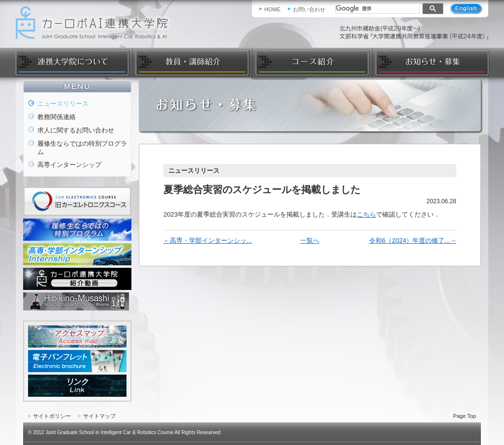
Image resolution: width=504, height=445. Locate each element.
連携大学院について (73, 63)
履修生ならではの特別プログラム (82, 148)
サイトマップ (99, 416)
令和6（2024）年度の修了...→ (413, 240)
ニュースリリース (63, 104)
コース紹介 (312, 63)
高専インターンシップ (69, 165)
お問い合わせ (309, 9)
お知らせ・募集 (431, 63)
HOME (272, 9)
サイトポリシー (52, 416)
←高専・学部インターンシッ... (208, 240)
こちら (366, 214)
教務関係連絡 (57, 117)
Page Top (465, 416)
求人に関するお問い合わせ (76, 130)
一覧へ (310, 240)
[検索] (377, 8)
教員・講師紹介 (192, 63)
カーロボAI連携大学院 (95, 23)
